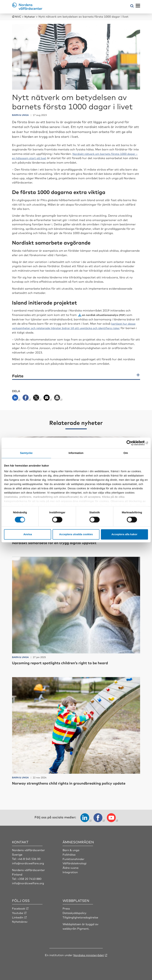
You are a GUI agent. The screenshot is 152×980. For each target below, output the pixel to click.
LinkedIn (18, 916)
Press (66, 907)
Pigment (83, 927)
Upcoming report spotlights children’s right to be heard (64, 662)
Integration (70, 871)
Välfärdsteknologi (75, 862)
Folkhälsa (69, 854)
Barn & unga (71, 849)
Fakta (18, 375)
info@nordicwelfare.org (29, 862)
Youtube (18, 912)
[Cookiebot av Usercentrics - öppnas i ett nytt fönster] (132, 443)
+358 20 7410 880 (30, 878)
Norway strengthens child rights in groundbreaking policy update (74, 782)
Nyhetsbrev (20, 921)
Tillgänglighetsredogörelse (81, 916)
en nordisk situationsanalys (101, 314)
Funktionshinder (74, 858)
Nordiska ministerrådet (89, 954)
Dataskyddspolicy (75, 912)
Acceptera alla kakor (124, 534)
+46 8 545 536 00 (29, 858)
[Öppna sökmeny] (132, 6)
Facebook (19, 907)
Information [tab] (76, 453)
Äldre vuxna (71, 867)
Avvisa (28, 534)
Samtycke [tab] (26, 453)
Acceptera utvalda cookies (76, 534)
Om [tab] (126, 453)
